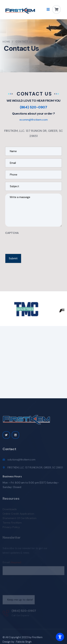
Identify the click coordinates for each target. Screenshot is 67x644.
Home (7, 42)
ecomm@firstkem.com (34, 120)
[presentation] (31, 243)
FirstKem (37, 637)
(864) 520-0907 (33, 107)
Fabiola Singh (24, 642)
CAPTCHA (12, 233)
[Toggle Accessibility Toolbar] (60, 637)
